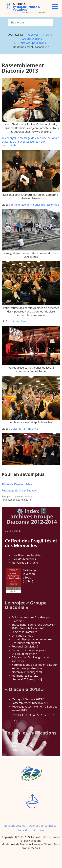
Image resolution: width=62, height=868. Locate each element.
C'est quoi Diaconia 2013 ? (28, 699)
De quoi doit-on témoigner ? (29, 650)
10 (14, 721)
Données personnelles (42, 826)
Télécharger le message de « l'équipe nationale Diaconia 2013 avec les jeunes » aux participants (30, 142)
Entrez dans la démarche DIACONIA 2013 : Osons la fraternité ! (33, 626)
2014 (15, 750)
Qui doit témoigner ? (24, 654)
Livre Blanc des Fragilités (27, 555)
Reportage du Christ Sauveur (19, 490)
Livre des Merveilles (24, 559)
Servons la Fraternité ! (25, 632)
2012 (15, 743)
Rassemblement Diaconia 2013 (31, 703)
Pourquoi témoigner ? (25, 646)
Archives (39, 830)
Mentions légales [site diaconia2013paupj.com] (27, 677)
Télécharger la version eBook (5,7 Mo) (22, 581)
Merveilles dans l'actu (25, 563)
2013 (15, 746)
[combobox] (31, 23)
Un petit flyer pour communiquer (32, 639)
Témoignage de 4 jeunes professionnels (35, 205)
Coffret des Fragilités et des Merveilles (31, 543)
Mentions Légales (14, 826)
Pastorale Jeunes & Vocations (26, 7)
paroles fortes (19, 321)
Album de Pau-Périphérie (17, 484)
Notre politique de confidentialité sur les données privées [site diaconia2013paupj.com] (34, 668)
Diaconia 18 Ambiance (24, 429)
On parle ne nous (22, 636)
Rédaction (24, 830)
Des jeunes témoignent (26, 643)
